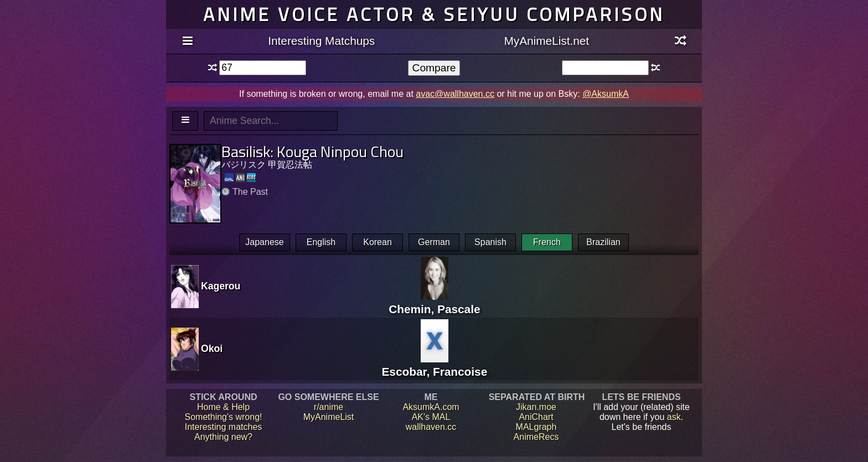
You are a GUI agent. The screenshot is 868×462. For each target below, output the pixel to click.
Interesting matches (224, 427)
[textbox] (263, 68)
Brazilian (603, 242)
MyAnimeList (329, 417)
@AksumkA (606, 94)
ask (674, 417)
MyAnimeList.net (546, 41)
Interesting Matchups (321, 41)
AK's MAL (431, 417)
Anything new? (223, 437)
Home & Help (223, 407)
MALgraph (536, 427)
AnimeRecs (536, 437)
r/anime (329, 407)
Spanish (490, 242)
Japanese (264, 242)
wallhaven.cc (431, 427)
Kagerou (221, 286)
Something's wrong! (223, 417)
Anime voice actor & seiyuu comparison (434, 14)
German (434, 242)
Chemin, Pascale (434, 302)
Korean (378, 242)
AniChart (536, 417)
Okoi (212, 349)
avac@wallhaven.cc (455, 94)
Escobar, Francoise (434, 365)
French (547, 242)
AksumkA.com (431, 407)
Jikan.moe (536, 407)
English (321, 242)
